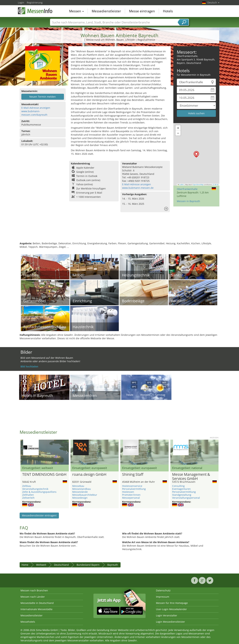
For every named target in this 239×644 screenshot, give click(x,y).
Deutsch (213, 3)
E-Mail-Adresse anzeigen (36, 108)
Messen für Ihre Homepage (172, 603)
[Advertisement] (119, 230)
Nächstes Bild (67, 452)
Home (25, 565)
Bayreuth (113, 565)
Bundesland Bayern (88, 565)
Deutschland (61, 565)
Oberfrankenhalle (187, 189)
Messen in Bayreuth (188, 201)
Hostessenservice (132, 486)
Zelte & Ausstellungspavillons (39, 492)
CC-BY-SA (216, 185)
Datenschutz (163, 590)
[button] (196, 154)
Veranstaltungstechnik (35, 489)
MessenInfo (35, 11)
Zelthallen (28, 495)
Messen (76, 11)
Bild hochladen (29, 366)
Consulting (178, 486)
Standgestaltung (182, 495)
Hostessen (128, 492)
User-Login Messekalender (171, 609)
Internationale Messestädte (36, 609)
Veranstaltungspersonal (186, 498)
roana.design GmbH (89, 475)
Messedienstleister (106, 11)
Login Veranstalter (167, 615)
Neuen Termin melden (43, 97)
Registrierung (35, 3)
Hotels (168, 11)
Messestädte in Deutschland (37, 603)
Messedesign (80, 498)
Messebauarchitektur (85, 495)
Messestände (80, 492)
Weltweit (41, 565)
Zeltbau (27, 486)
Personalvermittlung (134, 489)
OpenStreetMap (198, 185)
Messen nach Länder (33, 597)
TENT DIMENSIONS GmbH (44, 475)
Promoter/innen (131, 495)
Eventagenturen (181, 489)
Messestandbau (82, 489)
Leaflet (181, 185)
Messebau (78, 486)
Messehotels (28, 622)
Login (21, 3)
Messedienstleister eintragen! (39, 515)
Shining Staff (133, 475)
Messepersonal (131, 498)
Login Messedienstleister (170, 622)
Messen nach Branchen (34, 590)
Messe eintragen (142, 11)
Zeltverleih (28, 498)
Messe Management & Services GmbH (191, 477)
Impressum (163, 597)
